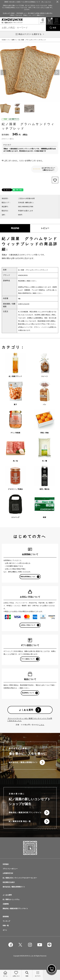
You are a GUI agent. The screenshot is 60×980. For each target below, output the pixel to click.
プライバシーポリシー (10, 869)
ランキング (6, 921)
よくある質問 (26, 710)
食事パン (14, 40)
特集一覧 (6, 926)
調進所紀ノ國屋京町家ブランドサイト (25, 812)
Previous (3, 72)
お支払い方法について (28, 625)
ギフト (5, 930)
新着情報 (6, 917)
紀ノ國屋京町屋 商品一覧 (20, 821)
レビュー (45, 228)
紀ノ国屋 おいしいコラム (11, 899)
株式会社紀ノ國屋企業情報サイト (23, 762)
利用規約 (6, 864)
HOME (4, 40)
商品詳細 (15, 228)
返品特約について (28, 693)
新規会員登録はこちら (28, 577)
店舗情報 (6, 904)
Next (57, 72)
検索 (54, 28)
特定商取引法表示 (9, 882)
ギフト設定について (28, 659)
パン (9, 40)
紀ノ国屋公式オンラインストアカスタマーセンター (20, 878)
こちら (42, 725)
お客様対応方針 (8, 873)
